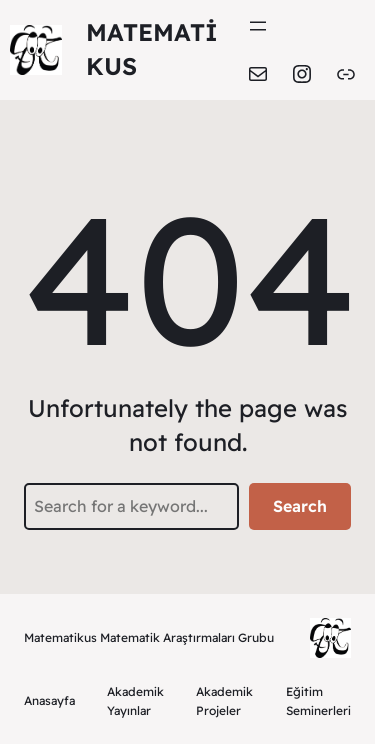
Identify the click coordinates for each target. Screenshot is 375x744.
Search (300, 506)
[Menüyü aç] (258, 26)
